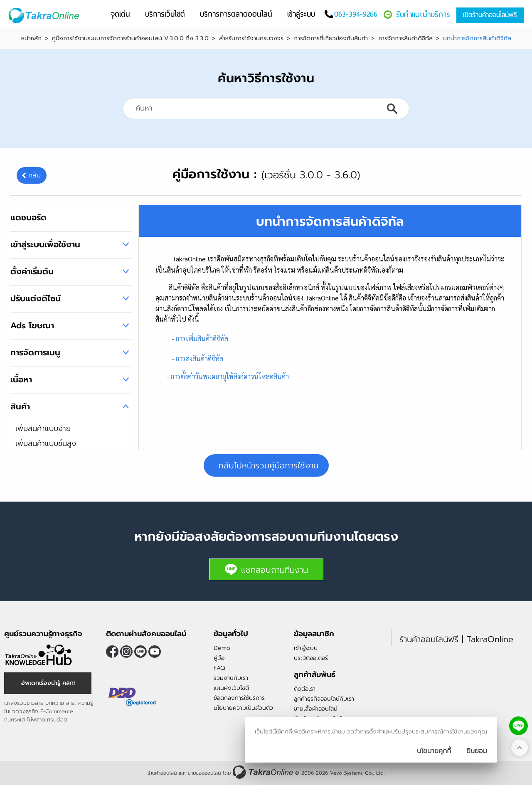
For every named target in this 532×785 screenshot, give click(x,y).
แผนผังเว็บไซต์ (231, 688)
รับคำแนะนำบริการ (423, 14)
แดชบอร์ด (28, 217)
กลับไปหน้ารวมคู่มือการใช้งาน (268, 465)
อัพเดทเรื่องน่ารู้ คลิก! (48, 683)
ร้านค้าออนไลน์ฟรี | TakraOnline (456, 639)
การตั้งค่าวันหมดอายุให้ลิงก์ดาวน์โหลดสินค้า (230, 376)
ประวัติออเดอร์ (311, 658)
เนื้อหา (21, 379)
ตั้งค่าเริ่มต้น (32, 271)
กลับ (34, 175)
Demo (222, 648)
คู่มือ (219, 658)
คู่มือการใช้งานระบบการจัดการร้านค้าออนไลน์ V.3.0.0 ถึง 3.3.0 (130, 39)
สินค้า (20, 406)
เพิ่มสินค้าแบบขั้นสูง (46, 443)
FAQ (219, 668)
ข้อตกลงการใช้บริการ (239, 698)
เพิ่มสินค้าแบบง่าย (43, 428)
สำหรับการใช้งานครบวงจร (251, 39)
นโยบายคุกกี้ (434, 751)
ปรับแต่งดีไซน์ (36, 298)
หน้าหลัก (31, 39)
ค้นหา (392, 108)
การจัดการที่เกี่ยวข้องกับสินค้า (331, 39)
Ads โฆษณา (32, 325)
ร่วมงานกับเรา (231, 678)
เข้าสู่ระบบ (306, 648)
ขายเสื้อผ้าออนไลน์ (316, 709)
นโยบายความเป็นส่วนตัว (243, 708)
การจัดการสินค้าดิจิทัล (405, 39)
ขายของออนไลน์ (204, 773)
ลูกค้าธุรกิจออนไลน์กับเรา (324, 699)
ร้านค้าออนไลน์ (162, 773)
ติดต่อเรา (305, 689)
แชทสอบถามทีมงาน (266, 570)
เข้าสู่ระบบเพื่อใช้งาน (45, 244)
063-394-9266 (356, 14)
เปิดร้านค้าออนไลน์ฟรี (490, 15)
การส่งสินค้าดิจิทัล (199, 358)
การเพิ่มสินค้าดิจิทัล (202, 338)
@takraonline (140, 652)
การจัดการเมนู (35, 352)
